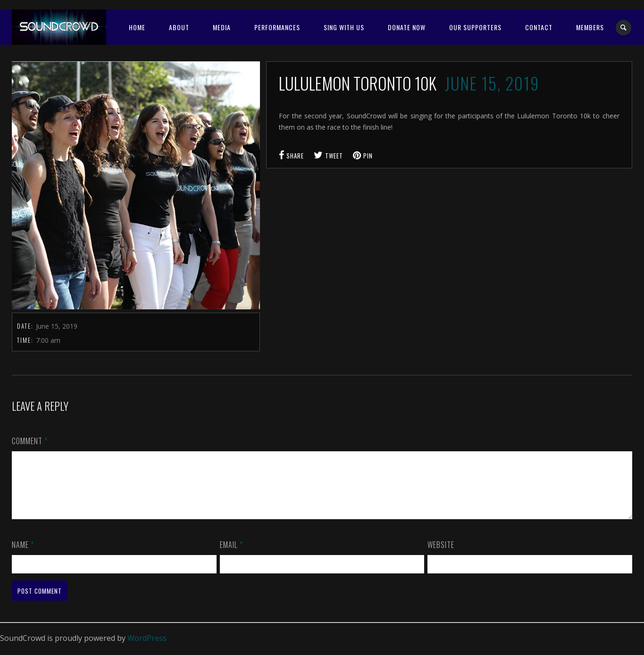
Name (23, 556)
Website (441, 556)
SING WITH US (344, 27)
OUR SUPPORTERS (475, 27)
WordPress (147, 649)
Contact (539, 27)
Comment (30, 441)
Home (137, 27)
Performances (277, 27)
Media (222, 27)
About (179, 27)
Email (231, 556)
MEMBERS (590, 27)
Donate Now (407, 27)
